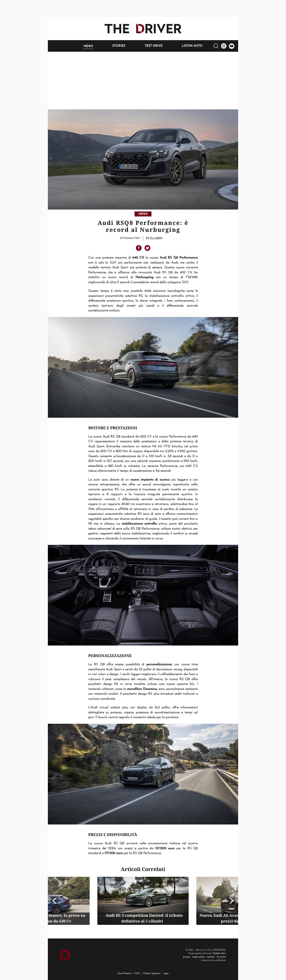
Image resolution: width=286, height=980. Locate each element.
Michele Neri (219, 953)
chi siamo (221, 957)
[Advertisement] (143, 81)
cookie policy (198, 957)
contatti (211, 957)
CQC (137, 973)
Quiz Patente (124, 973)
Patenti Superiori (152, 973)
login (166, 973)
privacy (186, 957)
